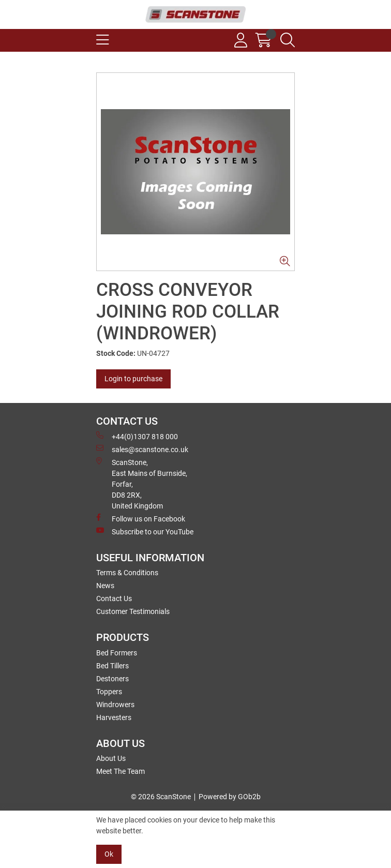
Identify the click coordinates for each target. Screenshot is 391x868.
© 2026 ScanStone (161, 797)
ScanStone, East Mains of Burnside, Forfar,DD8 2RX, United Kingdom (142, 484)
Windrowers (115, 705)
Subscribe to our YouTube (145, 531)
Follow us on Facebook (141, 518)
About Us (111, 758)
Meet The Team (121, 771)
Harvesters (114, 717)
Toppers (109, 692)
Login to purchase (133, 379)
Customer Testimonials (133, 611)
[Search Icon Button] (288, 40)
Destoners (112, 679)
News (105, 586)
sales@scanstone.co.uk (142, 449)
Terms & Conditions (127, 573)
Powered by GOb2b (230, 797)
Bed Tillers (112, 666)
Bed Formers (117, 653)
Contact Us (114, 598)
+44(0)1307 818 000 (137, 436)
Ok (109, 854)
